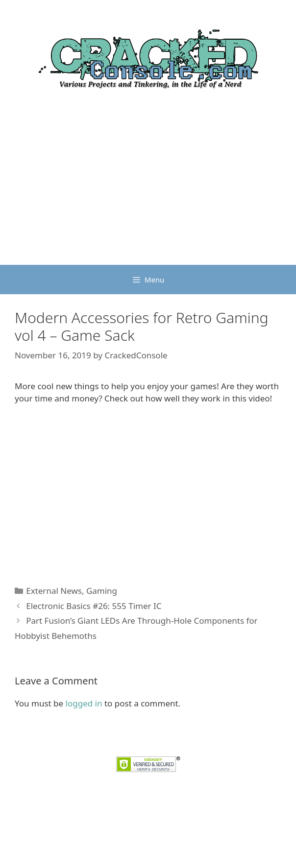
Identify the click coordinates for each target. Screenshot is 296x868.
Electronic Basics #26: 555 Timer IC (94, 606)
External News (54, 591)
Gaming (102, 591)
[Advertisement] (148, 191)
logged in (84, 703)
